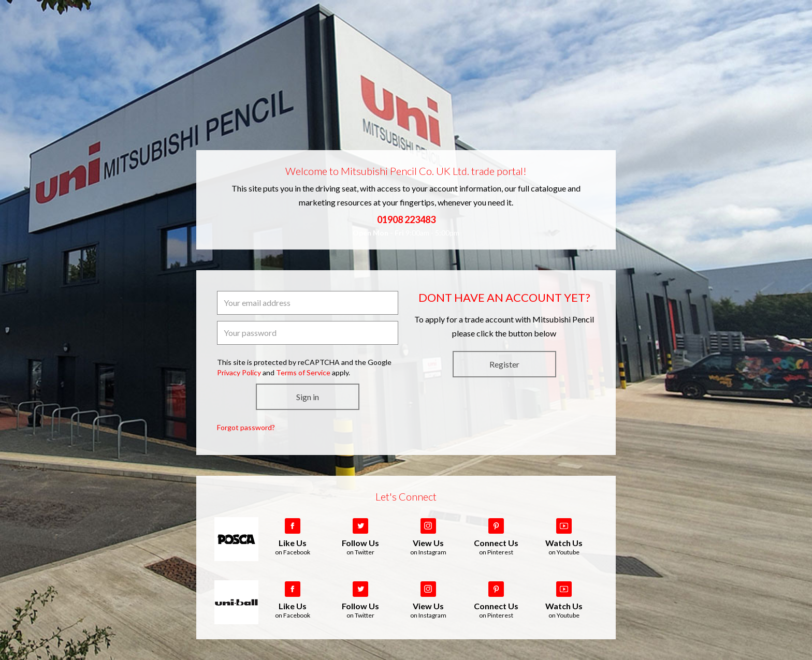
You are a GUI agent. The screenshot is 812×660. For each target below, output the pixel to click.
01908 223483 (406, 219)
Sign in (308, 397)
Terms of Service (303, 372)
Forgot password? (246, 427)
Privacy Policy (239, 372)
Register (504, 364)
